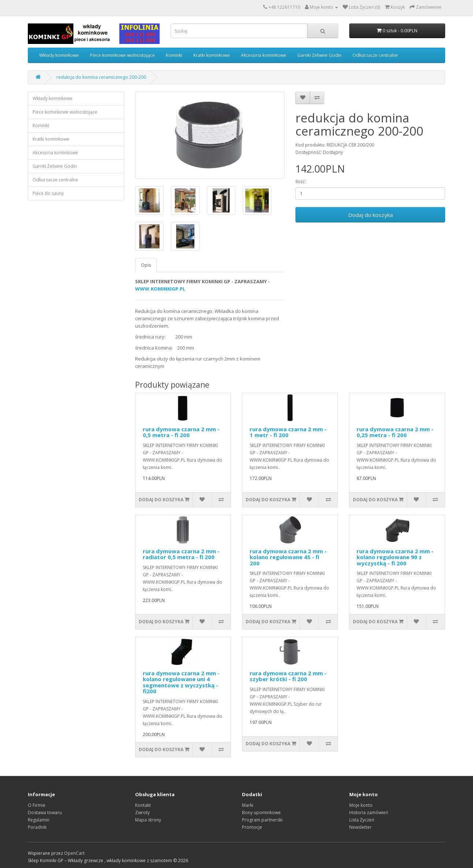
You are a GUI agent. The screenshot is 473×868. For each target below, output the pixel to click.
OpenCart (74, 853)
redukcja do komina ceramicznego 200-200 (101, 77)
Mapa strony (148, 820)
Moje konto (361, 805)
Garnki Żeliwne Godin (319, 55)
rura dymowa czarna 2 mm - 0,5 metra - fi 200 (181, 432)
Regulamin (39, 820)
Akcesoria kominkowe (264, 55)
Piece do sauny (48, 193)
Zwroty (142, 812)
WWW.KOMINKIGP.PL (160, 289)
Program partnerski (262, 820)
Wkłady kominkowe (59, 55)
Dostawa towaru (45, 812)
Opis (146, 265)
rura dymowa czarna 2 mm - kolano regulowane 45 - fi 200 (288, 557)
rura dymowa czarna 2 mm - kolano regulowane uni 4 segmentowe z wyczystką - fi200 (181, 682)
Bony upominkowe (261, 812)
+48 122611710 (284, 7)
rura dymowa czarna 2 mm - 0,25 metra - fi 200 (395, 432)
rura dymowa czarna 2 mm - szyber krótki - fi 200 (288, 676)
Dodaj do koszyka (370, 215)
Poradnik (37, 827)
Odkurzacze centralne (375, 55)
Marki (248, 805)
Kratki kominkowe (212, 55)
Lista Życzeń (362, 820)
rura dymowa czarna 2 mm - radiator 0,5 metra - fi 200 (181, 554)
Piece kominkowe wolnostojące (122, 55)
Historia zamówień (369, 812)
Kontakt (143, 805)
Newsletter (360, 827)
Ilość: (301, 182)
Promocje (252, 827)
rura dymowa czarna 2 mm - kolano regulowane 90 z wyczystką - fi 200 (395, 557)
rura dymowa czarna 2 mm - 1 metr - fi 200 (288, 432)
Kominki (174, 55)
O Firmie (37, 805)
